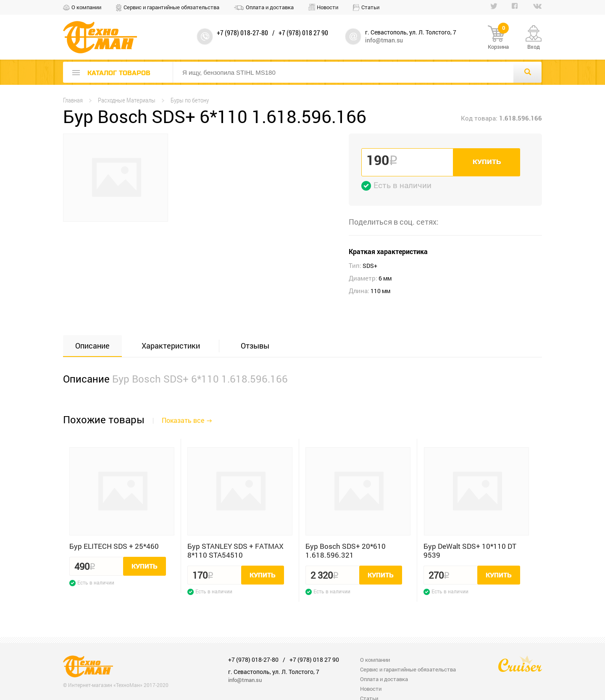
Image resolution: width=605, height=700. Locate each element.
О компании (86, 7)
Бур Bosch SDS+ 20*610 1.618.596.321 (346, 551)
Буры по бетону (190, 100)
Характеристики (171, 346)
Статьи (370, 7)
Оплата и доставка (270, 7)
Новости (327, 7)
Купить (487, 162)
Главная (73, 100)
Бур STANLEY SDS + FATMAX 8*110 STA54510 (235, 551)
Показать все (183, 420)
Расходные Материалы (127, 100)
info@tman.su (384, 40)
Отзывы (255, 346)
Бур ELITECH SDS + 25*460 (114, 546)
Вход (534, 47)
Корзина (498, 38)
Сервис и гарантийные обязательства (171, 7)
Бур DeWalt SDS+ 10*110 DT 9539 (470, 551)
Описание (92, 346)
